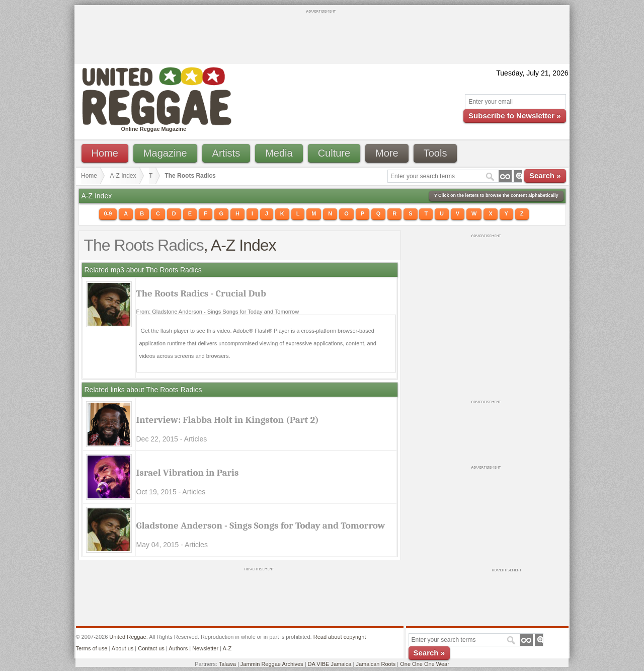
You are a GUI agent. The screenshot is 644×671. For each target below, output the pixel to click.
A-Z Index (123, 176)
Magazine (165, 153)
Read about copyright (340, 637)
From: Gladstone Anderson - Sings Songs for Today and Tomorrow (218, 312)
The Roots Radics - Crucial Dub (201, 293)
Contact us (151, 648)
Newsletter (205, 648)
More (387, 153)
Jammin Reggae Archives (272, 664)
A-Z (227, 648)
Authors (178, 648)
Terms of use (92, 648)
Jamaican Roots (376, 664)
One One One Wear (425, 664)
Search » (545, 175)
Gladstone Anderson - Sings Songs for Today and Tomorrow (261, 526)
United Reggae (128, 637)
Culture (334, 153)
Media (279, 153)
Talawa (227, 664)
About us (123, 648)
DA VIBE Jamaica (330, 664)
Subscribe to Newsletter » (514, 116)
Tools (435, 153)
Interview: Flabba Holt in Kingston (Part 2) (228, 420)
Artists (226, 153)
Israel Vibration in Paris (188, 473)
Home (105, 153)
